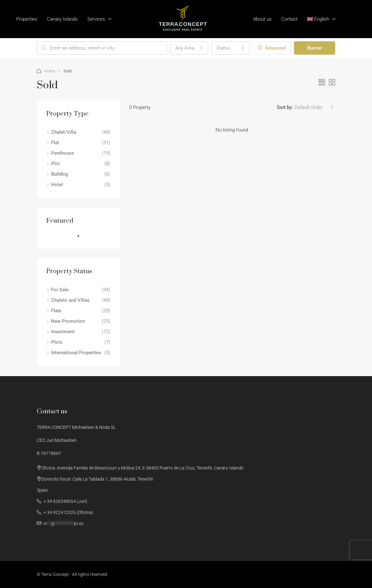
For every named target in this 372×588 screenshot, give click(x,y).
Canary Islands (62, 19)
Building (60, 174)
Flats (56, 311)
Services (96, 19)
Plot (56, 164)
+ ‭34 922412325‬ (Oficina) (68, 512)
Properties (27, 19)
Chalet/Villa (64, 132)
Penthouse (63, 153)
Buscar (315, 48)
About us (262, 19)
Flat (55, 143)
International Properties (76, 353)
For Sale (60, 290)
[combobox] (189, 48)
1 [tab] (82, 239)
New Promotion (68, 321)
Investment (63, 332)
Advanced (272, 48)
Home (50, 71)
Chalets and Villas (70, 300)
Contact (289, 19)
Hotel (57, 185)
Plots (57, 342)
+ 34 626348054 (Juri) (65, 501)
